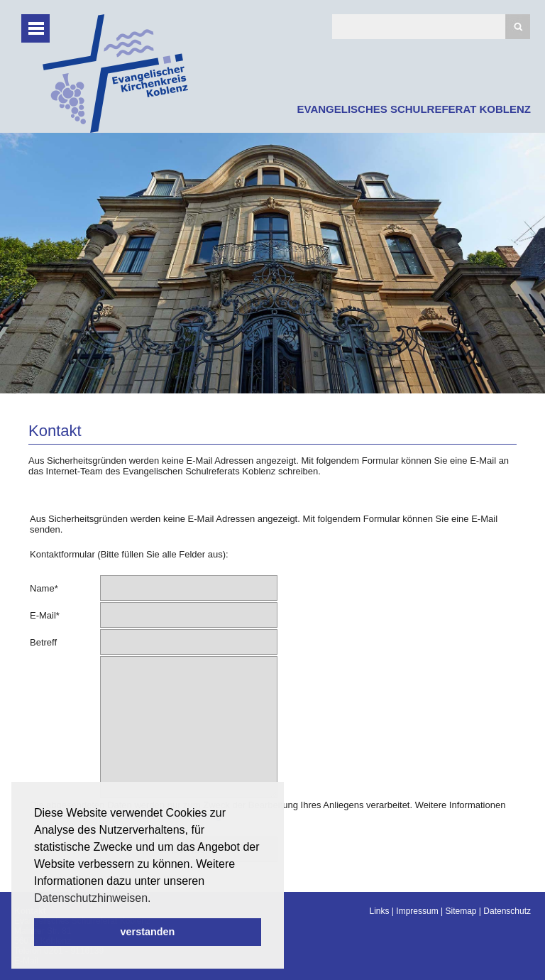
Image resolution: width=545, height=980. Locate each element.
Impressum (417, 911)
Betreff (43, 642)
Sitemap (461, 911)
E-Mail (45, 615)
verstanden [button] (148, 932)
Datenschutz (507, 911)
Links (380, 911)
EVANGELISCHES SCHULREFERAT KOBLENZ (414, 109)
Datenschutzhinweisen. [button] (93, 898)
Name (44, 588)
